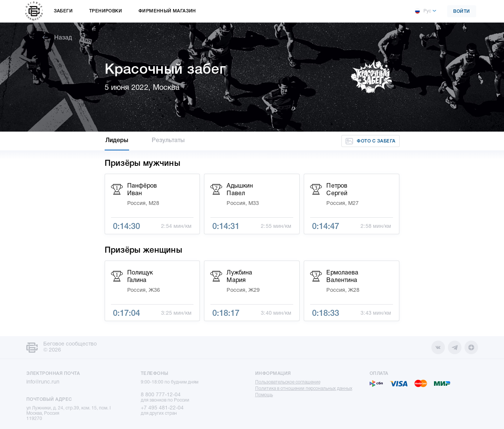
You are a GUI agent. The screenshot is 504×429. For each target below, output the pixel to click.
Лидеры (117, 141)
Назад (57, 38)
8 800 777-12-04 (161, 395)
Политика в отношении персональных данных (304, 389)
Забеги (63, 11)
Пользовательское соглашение (288, 382)
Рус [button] (423, 11)
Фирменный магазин (167, 11)
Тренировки (106, 11)
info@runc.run (43, 382)
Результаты (168, 141)
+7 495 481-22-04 (162, 408)
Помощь (264, 395)
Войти (462, 11)
